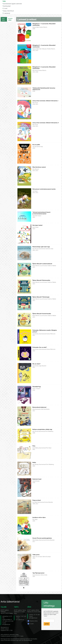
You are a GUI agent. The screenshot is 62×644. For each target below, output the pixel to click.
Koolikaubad (7, 6)
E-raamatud (6, 13)
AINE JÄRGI (3, 19)
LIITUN (47, 624)
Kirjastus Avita (34, 621)
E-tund (5, 8)
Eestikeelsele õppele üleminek (12, 4)
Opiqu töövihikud (8, 11)
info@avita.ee (6, 624)
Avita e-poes (20, 636)
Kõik (4, 1)
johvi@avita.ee (33, 618)
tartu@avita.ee (20, 619)
